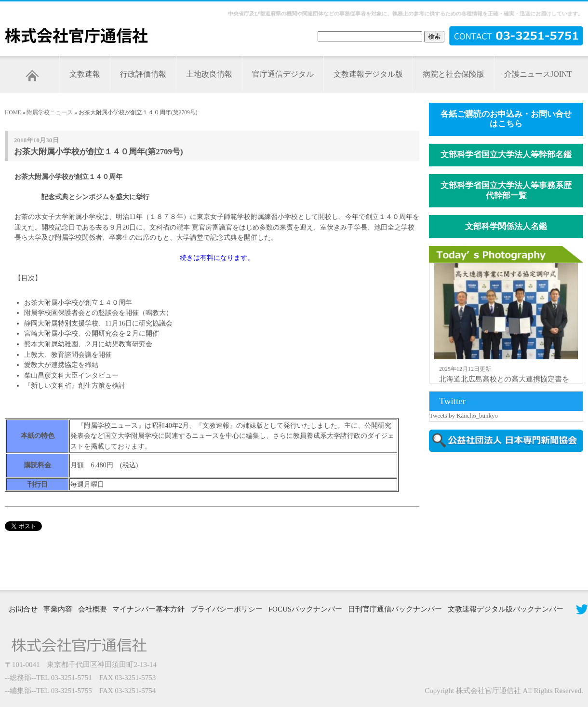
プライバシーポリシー (227, 609)
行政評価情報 (143, 74)
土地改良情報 (209, 74)
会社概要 (93, 609)
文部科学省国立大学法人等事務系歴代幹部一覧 (506, 190)
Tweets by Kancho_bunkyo (464, 415)
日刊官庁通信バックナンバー (395, 609)
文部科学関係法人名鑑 (506, 226)
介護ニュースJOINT (538, 74)
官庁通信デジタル (283, 74)
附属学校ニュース (50, 112)
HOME (13, 112)
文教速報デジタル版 (368, 74)
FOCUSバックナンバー (305, 609)
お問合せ (23, 609)
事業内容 (58, 609)
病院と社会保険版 (454, 74)
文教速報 (85, 74)
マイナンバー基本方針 (148, 609)
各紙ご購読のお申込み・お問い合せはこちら (506, 119)
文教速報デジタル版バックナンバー (506, 609)
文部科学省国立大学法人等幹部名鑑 (506, 155)
